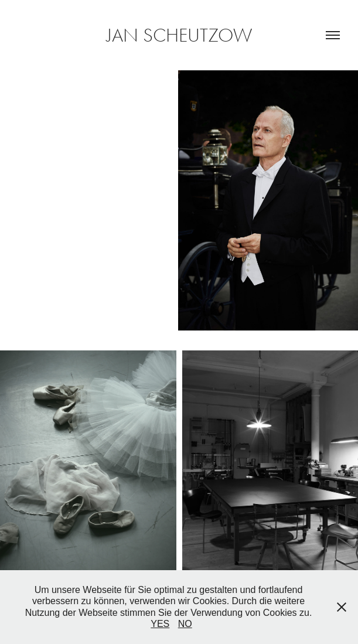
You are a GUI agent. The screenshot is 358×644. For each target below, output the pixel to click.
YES (160, 624)
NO (185, 624)
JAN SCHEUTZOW (179, 35)
